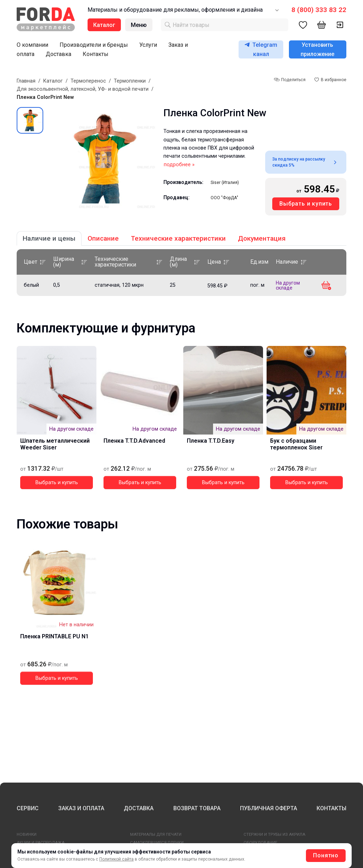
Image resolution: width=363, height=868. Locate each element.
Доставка (58, 54)
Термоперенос (88, 81)
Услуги (148, 45)
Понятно (326, 855)
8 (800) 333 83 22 (319, 10)
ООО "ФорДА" (224, 198)
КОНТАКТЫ (331, 808)
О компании (32, 45)
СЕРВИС (28, 808)
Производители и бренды (94, 45)
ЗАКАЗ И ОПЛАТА (81, 808)
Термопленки (130, 81)
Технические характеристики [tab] (178, 238)
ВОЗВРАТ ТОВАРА (197, 808)
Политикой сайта (116, 859)
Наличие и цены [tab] (49, 238)
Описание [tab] (103, 238)
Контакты (96, 54)
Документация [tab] (262, 238)
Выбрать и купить (306, 204)
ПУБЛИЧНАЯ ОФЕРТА (269, 808)
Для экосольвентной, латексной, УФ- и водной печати (83, 89)
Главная (26, 81)
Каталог (53, 81)
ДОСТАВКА (139, 808)
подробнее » (179, 165)
